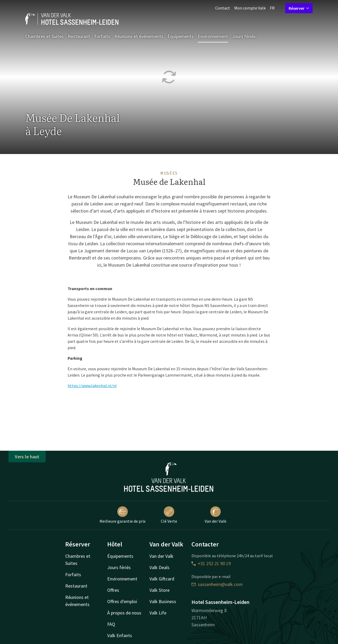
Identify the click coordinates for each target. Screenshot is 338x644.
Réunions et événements (139, 36)
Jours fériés (244, 36)
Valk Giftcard (162, 579)
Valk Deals (159, 567)
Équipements (180, 36)
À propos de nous (124, 613)
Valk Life (158, 613)
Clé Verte (169, 515)
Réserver (299, 8)
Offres (113, 590)
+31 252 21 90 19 (211, 563)
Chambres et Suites (44, 36)
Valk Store (159, 590)
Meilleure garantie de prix (123, 515)
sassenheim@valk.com (217, 584)
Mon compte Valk (250, 8)
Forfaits (102, 36)
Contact (223, 8)
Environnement (213, 36)
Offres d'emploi (122, 601)
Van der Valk (215, 515)
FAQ (111, 624)
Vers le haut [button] (27, 457)
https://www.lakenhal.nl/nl (92, 386)
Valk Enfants (120, 635)
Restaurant (79, 36)
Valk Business (163, 601)
